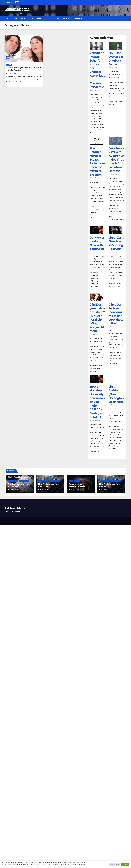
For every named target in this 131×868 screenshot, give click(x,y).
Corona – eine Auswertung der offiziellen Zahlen (78, 486)
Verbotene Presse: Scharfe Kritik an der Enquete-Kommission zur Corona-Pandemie (97, 70)
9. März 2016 (12, 74)
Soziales (77, 481)
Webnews (79, 19)
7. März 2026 (105, 490)
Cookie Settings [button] (114, 864)
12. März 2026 (75, 490)
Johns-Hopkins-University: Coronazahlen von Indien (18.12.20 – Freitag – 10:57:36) (97, 402)
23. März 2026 (45, 490)
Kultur (49, 19)
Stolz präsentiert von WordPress (14, 521)
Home (15, 19)
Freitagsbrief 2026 (24, 481)
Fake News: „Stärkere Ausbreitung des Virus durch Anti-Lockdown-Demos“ (116, 159)
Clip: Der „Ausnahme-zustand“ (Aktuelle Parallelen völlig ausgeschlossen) (97, 318)
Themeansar (42, 521)
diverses (9, 65)
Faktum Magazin (17, 9)
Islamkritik (36, 19)
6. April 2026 (14, 490)
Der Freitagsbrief (13, 481)
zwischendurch (63, 19)
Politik (24, 19)
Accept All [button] (125, 864)
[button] (125, 19)
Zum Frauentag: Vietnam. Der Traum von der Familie (24, 69)
